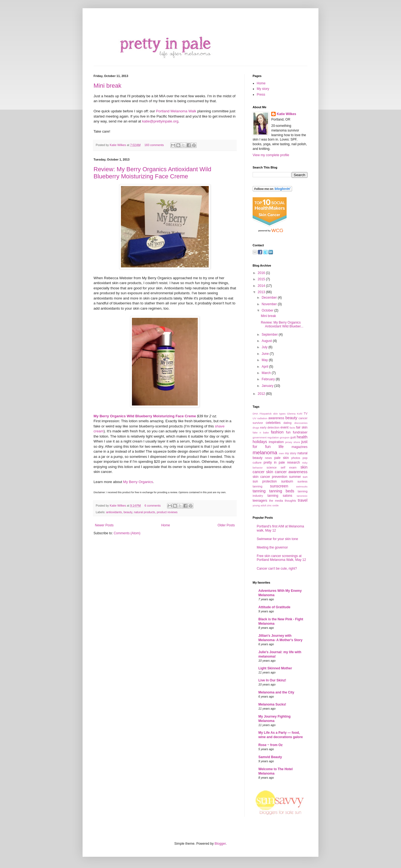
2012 (262, 394)
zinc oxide (273, 505)
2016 (262, 273)
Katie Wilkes (118, 145)
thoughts (290, 501)
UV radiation (260, 418)
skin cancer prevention (270, 477)
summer (295, 477)
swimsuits (302, 486)
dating (287, 423)
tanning (259, 491)
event (284, 427)
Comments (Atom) (127, 533)
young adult (259, 505)
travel (303, 500)
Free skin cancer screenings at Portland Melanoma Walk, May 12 (281, 558)
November (270, 304)
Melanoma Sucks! (272, 704)
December (270, 298)
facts (292, 428)
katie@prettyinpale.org (160, 121)
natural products (144, 512)
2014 (262, 286)
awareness (276, 418)
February (269, 379)
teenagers (260, 501)
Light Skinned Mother (275, 668)
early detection (270, 427)
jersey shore (293, 442)
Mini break (107, 86)
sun (305, 477)
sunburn (287, 481)
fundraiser (300, 432)
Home (166, 525)
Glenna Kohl (294, 414)
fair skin (302, 427)
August (267, 341)
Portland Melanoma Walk (176, 111)
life (281, 447)
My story (263, 89)
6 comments (153, 506)
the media (276, 501)
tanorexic (302, 496)
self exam (289, 467)
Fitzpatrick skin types (273, 414)
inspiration (276, 442)
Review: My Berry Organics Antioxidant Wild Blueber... (282, 324)
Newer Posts (104, 525)
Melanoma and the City (276, 692)
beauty (128, 512)
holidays (260, 442)
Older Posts (226, 525)
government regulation (266, 437)
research (294, 462)
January (268, 386)
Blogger (220, 844)
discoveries (301, 423)
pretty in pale (274, 462)
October (268, 310)
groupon (285, 437)
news (268, 458)
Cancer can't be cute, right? (277, 569)
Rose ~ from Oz (270, 745)
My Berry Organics (138, 482)
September (270, 335)
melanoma (265, 452)
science (272, 467)
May (265, 360)
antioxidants (114, 512)
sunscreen (279, 486)
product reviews (167, 512)
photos (296, 458)
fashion (277, 432)
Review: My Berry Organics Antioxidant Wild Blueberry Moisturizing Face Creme (152, 173)
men (282, 453)
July (265, 347)
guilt (293, 437)
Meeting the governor (272, 547)
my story (291, 453)
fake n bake (261, 432)
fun (288, 432)
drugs (256, 428)
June (266, 354)
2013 (262, 292)
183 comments (154, 145)
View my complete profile (271, 155)
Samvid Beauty (270, 757)
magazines (300, 447)
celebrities (273, 423)
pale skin (282, 458)
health (302, 437)
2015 (262, 279)
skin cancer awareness (287, 472)
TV (306, 413)
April (265, 367)
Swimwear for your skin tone (277, 539)
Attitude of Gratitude (274, 607)
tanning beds (282, 491)
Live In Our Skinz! (272, 680)
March (267, 373)
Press (261, 95)
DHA (255, 414)
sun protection (265, 481)
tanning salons (280, 496)
